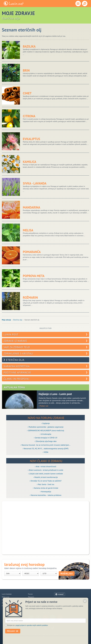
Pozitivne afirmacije (17, 373)
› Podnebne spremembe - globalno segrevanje (45, 427)
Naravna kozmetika (17, 366)
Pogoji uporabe (60, 606)
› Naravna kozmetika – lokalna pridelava (45, 495)
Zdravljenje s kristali (19, 354)
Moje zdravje (6, 320)
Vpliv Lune (6, 597)
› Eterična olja (17, 320)
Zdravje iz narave (15, 341)
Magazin (31, 597)
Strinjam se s (28, 634)
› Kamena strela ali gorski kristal (45, 488)
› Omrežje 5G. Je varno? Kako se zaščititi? (45, 481)
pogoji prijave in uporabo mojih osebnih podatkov (32, 634)
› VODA (46, 452)
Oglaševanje (59, 603)
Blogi (30, 600)
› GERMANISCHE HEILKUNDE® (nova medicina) (45, 430)
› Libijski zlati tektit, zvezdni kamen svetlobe (45, 474)
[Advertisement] (46, 528)
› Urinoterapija (45, 434)
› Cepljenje (46, 423)
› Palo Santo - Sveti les (46, 484)
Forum (30, 594)
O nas (56, 600)
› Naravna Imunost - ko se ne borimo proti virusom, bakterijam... (45, 445)
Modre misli (6, 606)
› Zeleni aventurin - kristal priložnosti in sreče (45, 470)
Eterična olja (15, 360)
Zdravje (5, 603)
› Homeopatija (45, 492)
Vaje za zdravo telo (17, 347)
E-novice (31, 606)
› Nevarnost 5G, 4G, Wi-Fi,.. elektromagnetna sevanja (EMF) (45, 448)
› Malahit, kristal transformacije (46, 477)
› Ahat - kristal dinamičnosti (45, 466)
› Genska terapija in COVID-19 (45, 438)
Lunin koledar (7, 594)
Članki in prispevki (17, 379)
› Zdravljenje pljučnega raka (45, 441)
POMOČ (61, 594)
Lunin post (11, 335)
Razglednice (32, 603)
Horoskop (5, 600)
